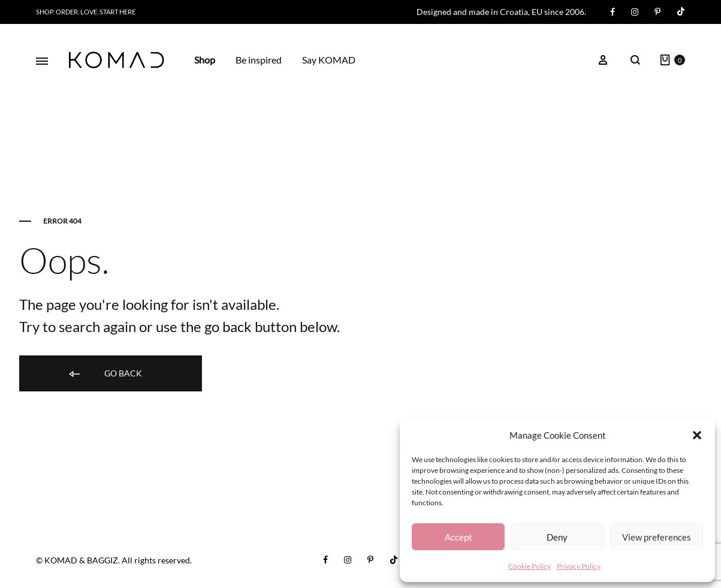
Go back (105, 374)
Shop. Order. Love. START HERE (86, 12)
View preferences (657, 537)
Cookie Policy (530, 566)
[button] (697, 435)
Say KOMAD (329, 60)
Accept (458, 537)
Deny (557, 537)
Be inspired (259, 60)
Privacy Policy (579, 566)
